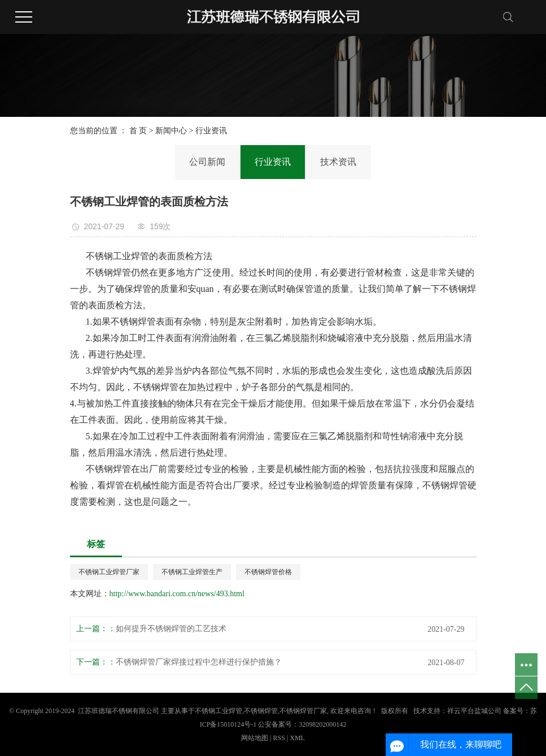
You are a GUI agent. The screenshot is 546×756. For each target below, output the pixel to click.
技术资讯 (338, 162)
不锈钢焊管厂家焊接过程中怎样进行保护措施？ (199, 662)
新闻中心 (171, 131)
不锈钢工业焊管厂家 (109, 572)
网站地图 (255, 738)
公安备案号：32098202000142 (302, 724)
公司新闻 (207, 162)
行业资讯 (211, 131)
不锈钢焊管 (261, 711)
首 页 (138, 131)
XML (297, 738)
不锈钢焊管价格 (268, 572)
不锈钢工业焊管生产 (192, 572)
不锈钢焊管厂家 (303, 711)
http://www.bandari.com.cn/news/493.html (177, 594)
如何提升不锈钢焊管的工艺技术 (171, 629)
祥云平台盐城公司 (474, 711)
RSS (279, 738)
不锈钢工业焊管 (219, 711)
